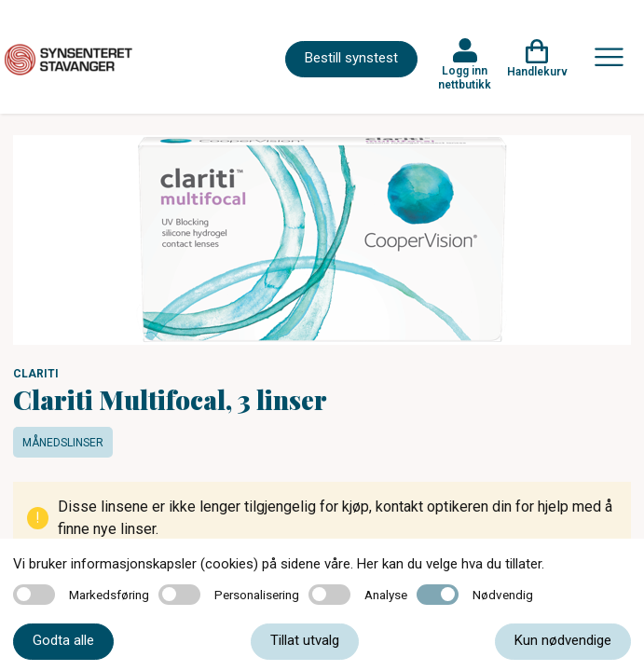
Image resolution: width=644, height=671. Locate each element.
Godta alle (63, 640)
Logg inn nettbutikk (465, 77)
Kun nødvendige (563, 640)
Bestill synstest (351, 58)
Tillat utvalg (305, 640)
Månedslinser (63, 443)
